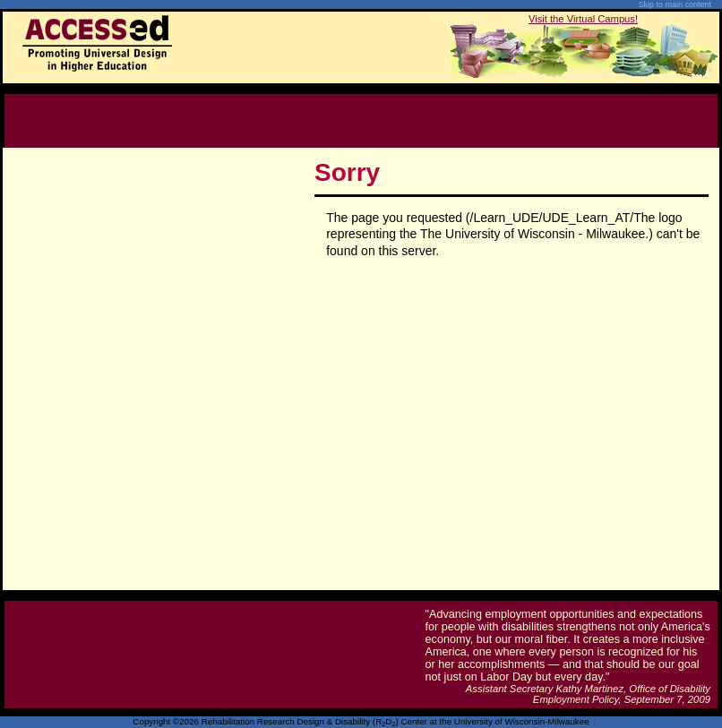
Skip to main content (675, 4)
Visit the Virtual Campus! (583, 19)
